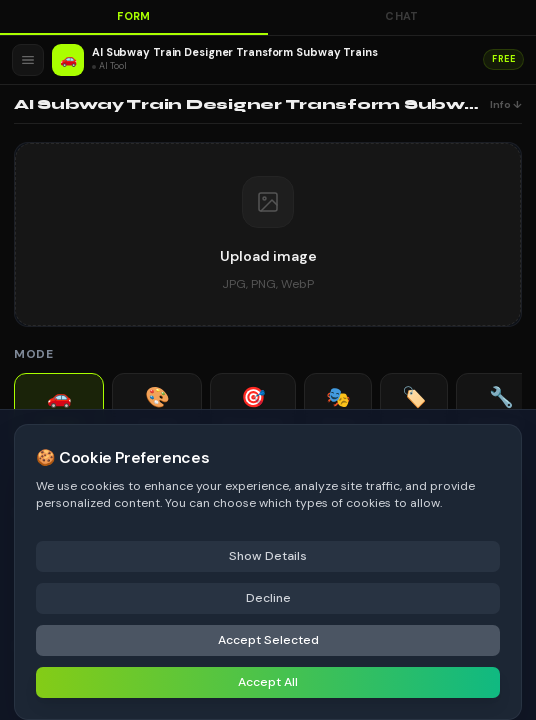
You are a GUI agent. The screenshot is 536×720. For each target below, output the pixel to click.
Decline (268, 598)
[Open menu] (28, 60)
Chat (402, 16)
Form (134, 16)
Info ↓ (506, 104)
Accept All (268, 682)
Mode (34, 354)
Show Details (268, 556)
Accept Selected (268, 640)
